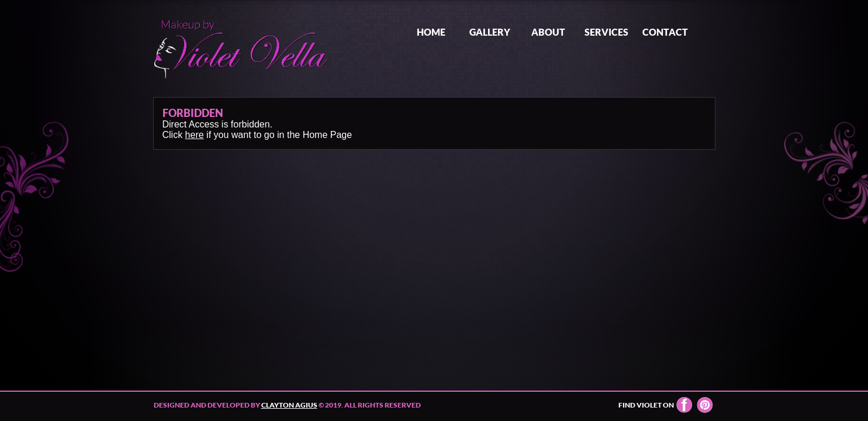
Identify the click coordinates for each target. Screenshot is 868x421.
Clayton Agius (289, 405)
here (195, 135)
